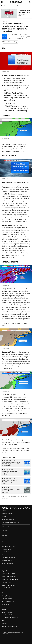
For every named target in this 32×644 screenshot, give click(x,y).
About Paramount (7, 612)
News (13, 6)
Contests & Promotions (8, 558)
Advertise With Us (7, 560)
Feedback (5, 623)
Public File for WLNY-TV (9, 577)
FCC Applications (7, 582)
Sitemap (4, 566)
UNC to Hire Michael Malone (10, 522)
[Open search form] (30, 2)
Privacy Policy (6, 596)
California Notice (7, 599)
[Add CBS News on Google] (10, 42)
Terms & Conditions (7, 563)
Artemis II (5, 517)
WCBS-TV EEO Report (8, 585)
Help (3, 621)
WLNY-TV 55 (5, 552)
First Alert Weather (16, 448)
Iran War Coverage (7, 514)
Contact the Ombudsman (9, 626)
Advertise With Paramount (9, 615)
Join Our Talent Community (10, 618)
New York (4, 6)
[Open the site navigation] (6, 2)
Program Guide (6, 555)
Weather (20, 6)
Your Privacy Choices (8, 601)
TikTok (4, 538)
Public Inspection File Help (10, 580)
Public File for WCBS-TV (9, 574)
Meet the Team (6, 549)
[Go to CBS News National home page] (16, 2)
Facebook (5, 533)
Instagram (5, 536)
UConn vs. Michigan (8, 519)
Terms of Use (6, 604)
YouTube (4, 530)
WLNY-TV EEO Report (8, 588)
